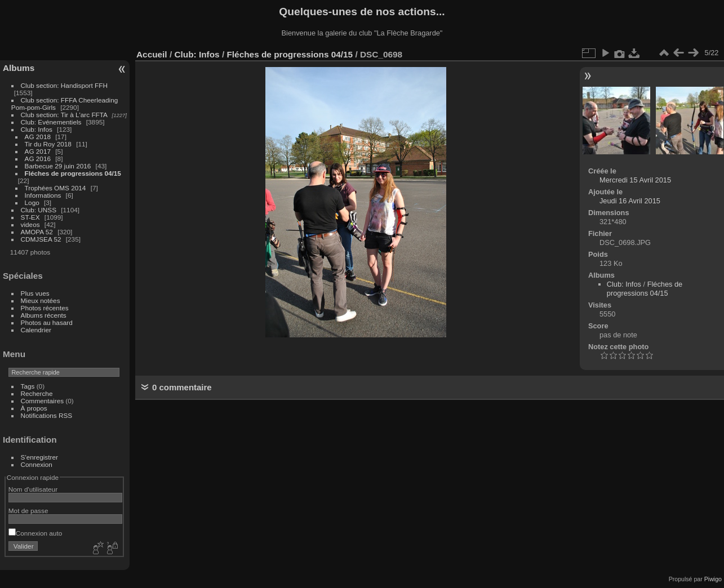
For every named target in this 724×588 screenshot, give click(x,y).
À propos (34, 408)
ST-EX (30, 217)
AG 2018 (38, 137)
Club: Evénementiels (51, 122)
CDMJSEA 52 (41, 239)
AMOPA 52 (37, 232)
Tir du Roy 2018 (48, 144)
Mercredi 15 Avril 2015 (635, 180)
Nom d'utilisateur (33, 489)
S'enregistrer (39, 457)
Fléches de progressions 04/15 (73, 173)
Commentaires (43, 401)
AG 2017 (38, 151)
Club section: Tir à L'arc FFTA (64, 115)
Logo (32, 202)
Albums (19, 68)
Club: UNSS (39, 210)
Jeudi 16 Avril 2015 (630, 201)
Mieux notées (41, 300)
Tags (28, 386)
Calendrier (36, 330)
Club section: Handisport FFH (64, 85)
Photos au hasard (47, 322)
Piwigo (713, 579)
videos (30, 224)
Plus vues (35, 293)
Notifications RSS (47, 415)
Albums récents (44, 315)
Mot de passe (28, 511)
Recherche (37, 393)
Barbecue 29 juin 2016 (58, 166)
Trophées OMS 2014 (55, 188)
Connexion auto (35, 533)
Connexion (37, 464)
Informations (43, 195)
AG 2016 (38, 159)
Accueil (152, 54)
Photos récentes (45, 308)
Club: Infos (37, 129)
